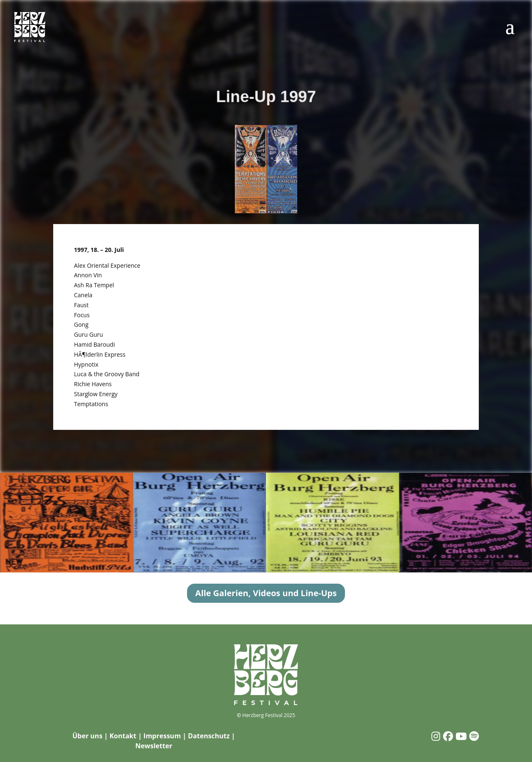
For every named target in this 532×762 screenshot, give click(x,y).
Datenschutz (209, 736)
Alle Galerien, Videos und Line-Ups (266, 593)
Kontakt (123, 736)
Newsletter (154, 746)
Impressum (162, 736)
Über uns (87, 736)
